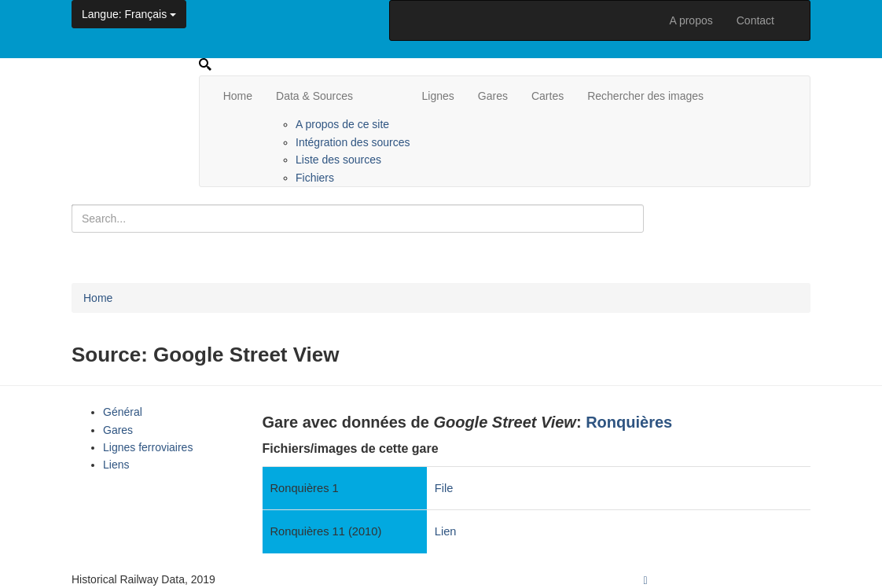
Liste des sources (338, 160)
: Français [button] (129, 14)
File (444, 488)
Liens (116, 465)
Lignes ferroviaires (148, 447)
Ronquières (629, 422)
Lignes (438, 96)
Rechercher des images (645, 96)
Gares (493, 96)
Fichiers (315, 178)
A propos (691, 20)
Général (123, 412)
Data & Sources (314, 96)
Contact (755, 20)
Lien (446, 531)
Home (238, 96)
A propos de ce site (342, 124)
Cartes (548, 96)
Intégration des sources (353, 142)
